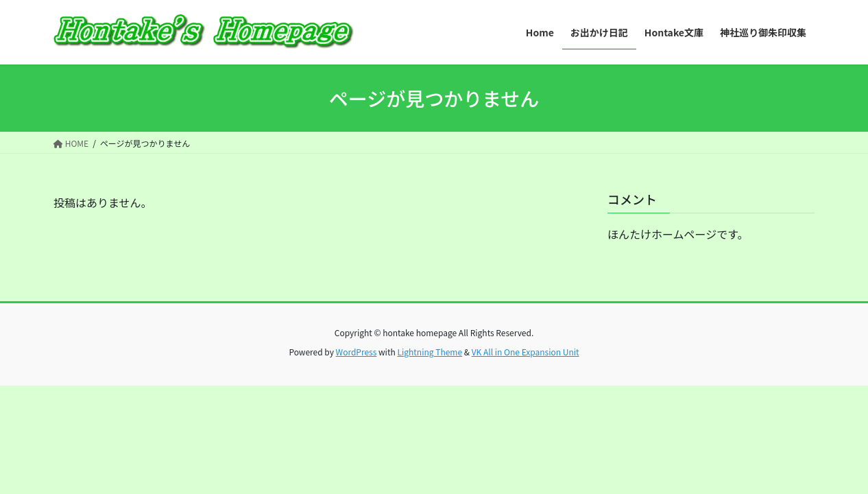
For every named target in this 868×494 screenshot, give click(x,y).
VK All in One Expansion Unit (526, 352)
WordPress (357, 352)
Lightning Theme (430, 352)
